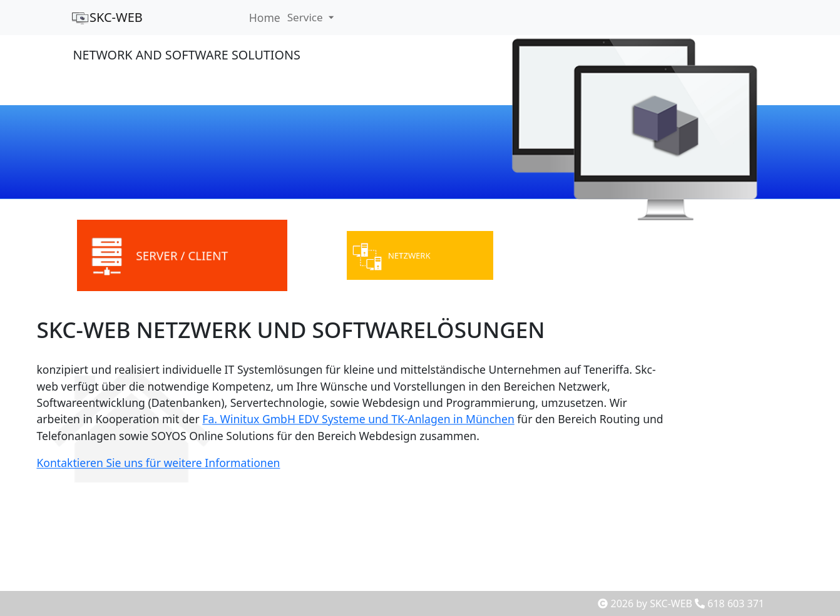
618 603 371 (730, 603)
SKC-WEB (107, 17)
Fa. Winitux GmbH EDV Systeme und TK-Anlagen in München (354, 419)
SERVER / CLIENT (182, 256)
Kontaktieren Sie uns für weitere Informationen (141, 466)
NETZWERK (411, 256)
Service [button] (307, 18)
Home (264, 18)
